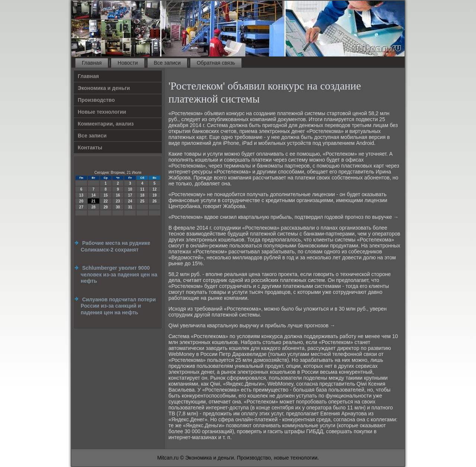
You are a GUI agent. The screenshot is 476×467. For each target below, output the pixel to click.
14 (94, 195)
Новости (128, 63)
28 (94, 207)
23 (118, 201)
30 (118, 207)
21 (94, 201)
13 (81, 195)
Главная (92, 63)
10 (130, 189)
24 (130, 201)
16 (118, 195)
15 (106, 195)
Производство (96, 100)
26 (155, 201)
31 (130, 207)
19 (155, 195)
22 (106, 201)
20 (81, 201)
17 (130, 195)
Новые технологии (102, 112)
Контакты (90, 147)
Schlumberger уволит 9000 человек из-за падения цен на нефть (119, 274)
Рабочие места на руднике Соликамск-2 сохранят (115, 246)
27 (81, 207)
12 (155, 189)
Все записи (167, 63)
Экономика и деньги (104, 88)
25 (142, 201)
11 (142, 189)
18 (142, 195)
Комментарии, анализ (106, 124)
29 (106, 207)
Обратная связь (216, 63)
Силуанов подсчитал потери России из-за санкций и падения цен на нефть (118, 306)
